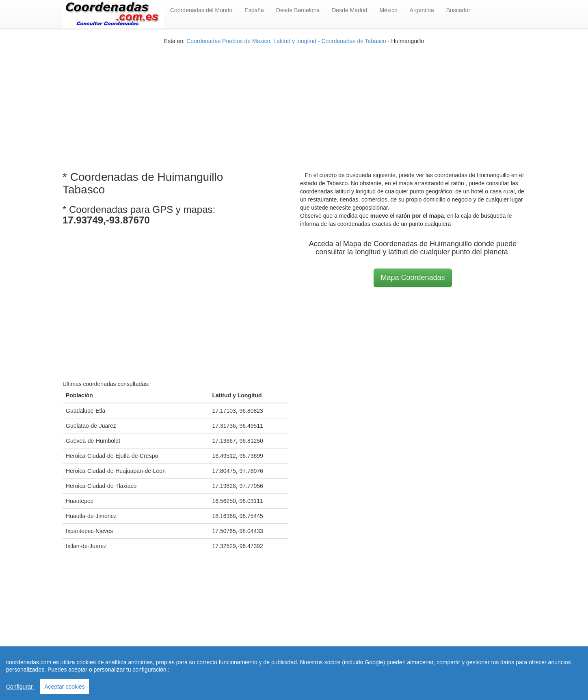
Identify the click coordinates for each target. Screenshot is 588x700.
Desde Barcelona (298, 10)
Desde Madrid (349, 10)
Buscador (458, 10)
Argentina (422, 10)
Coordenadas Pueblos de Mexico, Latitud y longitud (251, 41)
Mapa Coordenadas (413, 277)
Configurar (20, 687)
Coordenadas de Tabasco (353, 41)
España (254, 10)
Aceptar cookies (65, 687)
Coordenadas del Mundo (201, 10)
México (388, 10)
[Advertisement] (294, 102)
